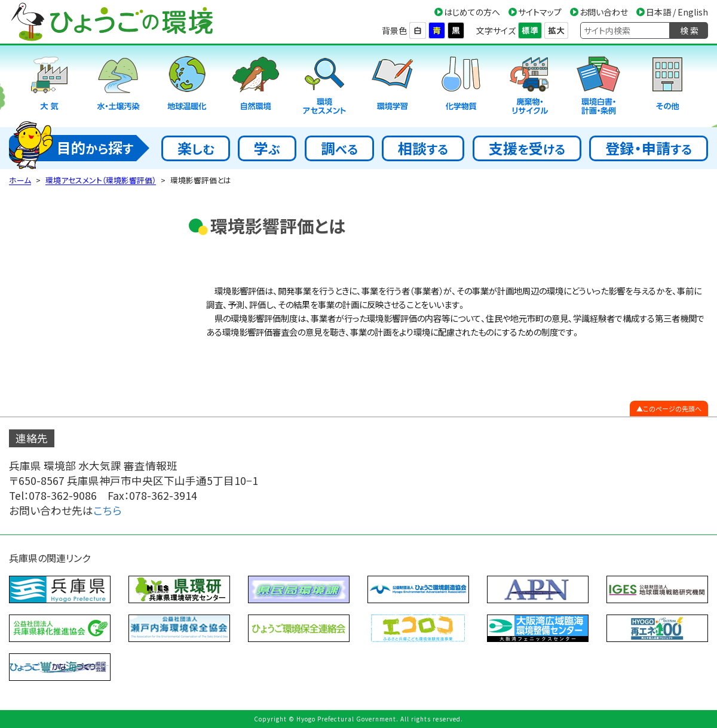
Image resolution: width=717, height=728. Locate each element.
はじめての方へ (472, 12)
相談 (423, 148)
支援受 (527, 148)
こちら (108, 510)
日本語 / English (677, 12)
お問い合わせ (604, 12)
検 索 (689, 30)
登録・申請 (649, 148)
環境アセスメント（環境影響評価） (101, 180)
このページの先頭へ (672, 408)
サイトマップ (540, 12)
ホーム (20, 180)
